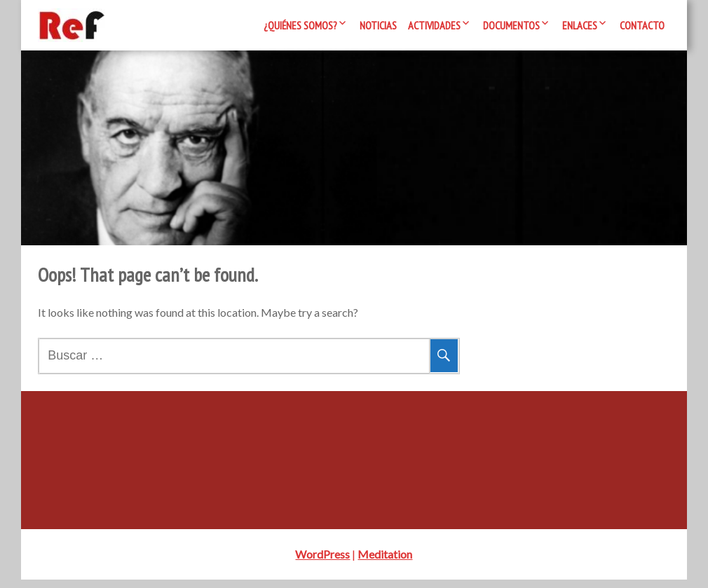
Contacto (642, 25)
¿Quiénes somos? (300, 25)
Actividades (434, 25)
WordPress (322, 562)
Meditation (385, 562)
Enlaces (580, 25)
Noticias (378, 25)
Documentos (511, 25)
